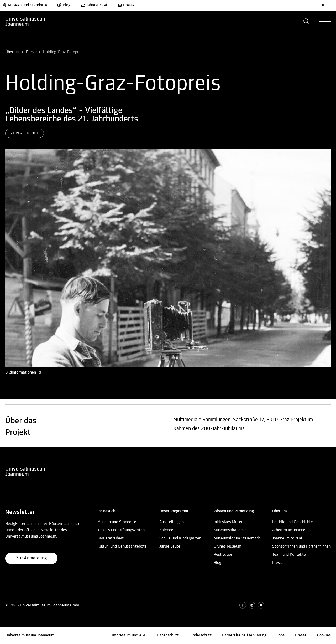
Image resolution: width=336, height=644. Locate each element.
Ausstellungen (172, 522)
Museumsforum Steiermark (237, 538)
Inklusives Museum (230, 522)
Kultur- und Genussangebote (122, 546)
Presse (126, 5)
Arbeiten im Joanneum (291, 530)
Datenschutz (168, 635)
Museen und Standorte (25, 5)
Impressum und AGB (129, 635)
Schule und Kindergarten (180, 538)
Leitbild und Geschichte (293, 522)
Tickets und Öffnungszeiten (121, 530)
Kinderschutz (200, 635)
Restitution (223, 555)
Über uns (13, 52)
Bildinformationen (23, 372)
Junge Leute (170, 546)
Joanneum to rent (287, 538)
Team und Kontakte (289, 555)
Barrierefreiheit (111, 538)
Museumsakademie (230, 530)
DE (323, 5)
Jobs (281, 635)
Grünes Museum (227, 546)
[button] (306, 21)
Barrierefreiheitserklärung (244, 635)
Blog (64, 5)
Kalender (167, 530)
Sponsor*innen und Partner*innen (301, 546)
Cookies (324, 635)
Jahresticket (94, 5)
